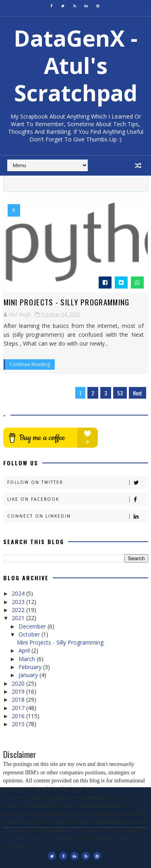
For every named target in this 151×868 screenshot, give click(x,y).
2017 (19, 708)
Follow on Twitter (78, 482)
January (29, 675)
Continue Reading (30, 364)
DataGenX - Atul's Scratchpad (76, 65)
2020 (19, 683)
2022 (19, 610)
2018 (19, 699)
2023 (19, 602)
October (30, 634)
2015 (19, 724)
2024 (19, 593)
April (25, 650)
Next (138, 393)
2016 (19, 716)
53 (120, 393)
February (31, 667)
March (28, 659)
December (33, 626)
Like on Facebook (78, 499)
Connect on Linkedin (78, 516)
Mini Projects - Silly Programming (67, 302)
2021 (19, 618)
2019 (19, 691)
